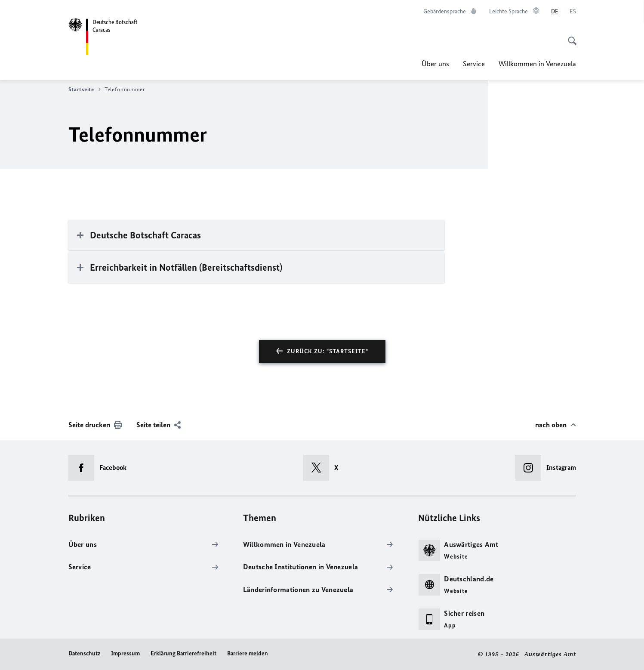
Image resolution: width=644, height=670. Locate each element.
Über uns (435, 64)
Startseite (85, 90)
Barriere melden (248, 653)
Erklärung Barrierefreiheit (183, 653)
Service (474, 64)
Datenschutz (84, 653)
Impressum (125, 653)
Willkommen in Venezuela (537, 64)
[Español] (573, 12)
